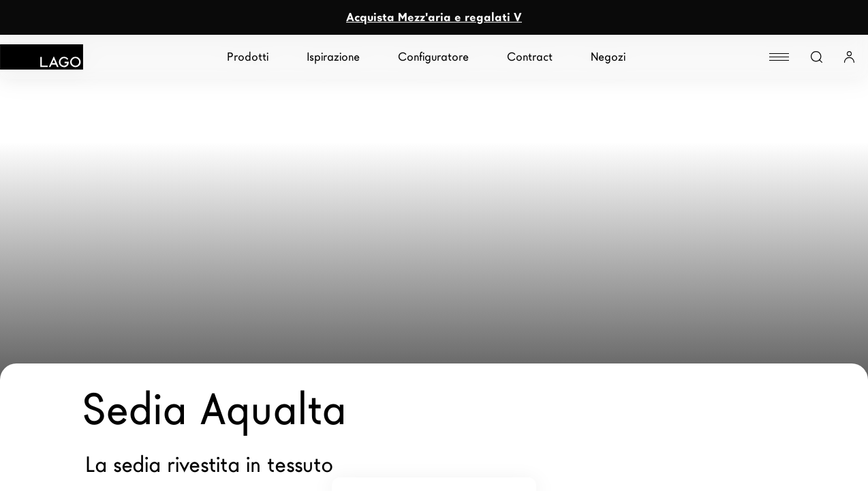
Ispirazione (333, 57)
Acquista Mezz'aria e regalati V (434, 17)
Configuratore (433, 57)
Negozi (608, 57)
